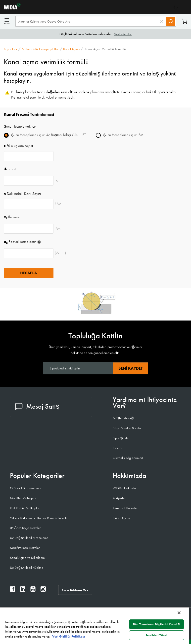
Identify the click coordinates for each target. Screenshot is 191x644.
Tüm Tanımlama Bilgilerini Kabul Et (157, 624)
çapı (10, 169)
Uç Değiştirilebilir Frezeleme (29, 538)
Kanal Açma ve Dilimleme (27, 558)
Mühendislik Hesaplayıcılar (40, 49)
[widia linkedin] (23, 590)
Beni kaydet (130, 368)
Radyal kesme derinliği (22, 242)
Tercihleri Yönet (157, 635)
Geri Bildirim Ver (75, 590)
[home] (11, 8)
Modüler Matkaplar (23, 498)
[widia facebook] (13, 590)
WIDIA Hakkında (124, 488)
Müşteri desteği (123, 418)
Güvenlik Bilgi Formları (128, 458)
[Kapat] (179, 613)
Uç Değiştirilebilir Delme (27, 568)
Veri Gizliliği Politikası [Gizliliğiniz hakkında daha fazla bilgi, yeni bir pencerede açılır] (68, 636)
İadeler (118, 448)
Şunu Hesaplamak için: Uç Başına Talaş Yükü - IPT (48, 135)
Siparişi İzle (121, 438)
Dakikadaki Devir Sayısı (22, 194)
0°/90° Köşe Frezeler (25, 528)
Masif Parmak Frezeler (25, 548)
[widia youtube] (33, 590)
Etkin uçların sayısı (18, 146)
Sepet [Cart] (184, 21)
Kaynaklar (10, 49)
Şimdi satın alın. (123, 34)
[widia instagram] (43, 590)
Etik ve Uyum (121, 518)
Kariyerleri (119, 498)
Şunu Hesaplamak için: (21, 126)
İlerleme (12, 217)
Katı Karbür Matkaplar (25, 508)
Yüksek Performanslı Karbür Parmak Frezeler (39, 518)
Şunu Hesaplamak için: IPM (123, 135)
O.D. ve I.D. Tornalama (25, 488)
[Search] (171, 21)
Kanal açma (71, 49)
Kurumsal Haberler (125, 508)
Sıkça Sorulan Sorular (127, 428)
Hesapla (29, 273)
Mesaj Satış (37, 406)
